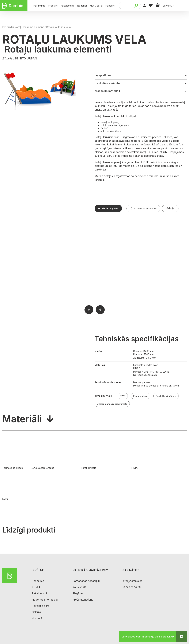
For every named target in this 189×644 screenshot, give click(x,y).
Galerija (170, 208)
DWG (123, 396)
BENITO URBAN (26, 58)
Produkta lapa (141, 396)
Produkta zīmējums (166, 396)
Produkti (7, 27)
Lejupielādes (103, 75)
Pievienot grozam (110, 208)
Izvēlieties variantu (107, 83)
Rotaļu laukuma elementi (29, 27)
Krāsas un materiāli (107, 91)
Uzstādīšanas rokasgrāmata (112, 404)
